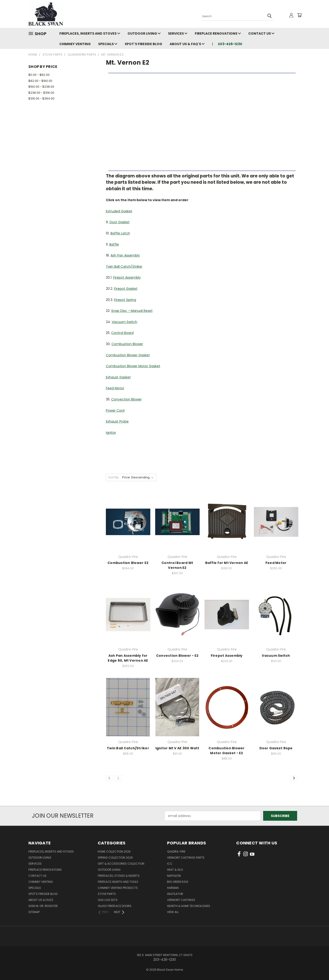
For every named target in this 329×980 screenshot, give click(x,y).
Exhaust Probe (117, 421)
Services (178, 33)
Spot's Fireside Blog (143, 44)
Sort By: (114, 477)
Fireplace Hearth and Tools (118, 882)
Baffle (114, 244)
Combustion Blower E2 (128, 563)
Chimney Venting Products (118, 888)
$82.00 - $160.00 (40, 81)
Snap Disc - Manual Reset (132, 311)
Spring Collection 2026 (115, 858)
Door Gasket (120, 222)
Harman (173, 888)
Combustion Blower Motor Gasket (133, 366)
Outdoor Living (144, 33)
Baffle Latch (120, 233)
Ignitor (111, 433)
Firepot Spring (125, 300)
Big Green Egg (178, 882)
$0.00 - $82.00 (39, 75)
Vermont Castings (181, 900)
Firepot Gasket (126, 289)
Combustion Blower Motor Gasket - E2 (227, 751)
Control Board (122, 333)
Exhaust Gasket (118, 377)
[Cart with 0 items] (299, 15)
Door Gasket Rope (276, 748)
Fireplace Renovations (218, 33)
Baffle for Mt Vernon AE (227, 563)
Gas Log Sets (108, 900)
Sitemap (34, 912)
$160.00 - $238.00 (41, 87)
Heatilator (175, 894)
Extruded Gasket (119, 211)
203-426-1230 (230, 44)
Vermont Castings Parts (186, 858)
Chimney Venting (75, 44)
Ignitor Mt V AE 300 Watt (177, 748)
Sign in (34, 906)
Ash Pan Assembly (125, 255)
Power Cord (115, 410)
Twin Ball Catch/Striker (124, 267)
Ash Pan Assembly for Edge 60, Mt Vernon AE (128, 658)
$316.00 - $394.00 (41, 98)
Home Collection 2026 (114, 852)
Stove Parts (107, 894)
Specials (108, 44)
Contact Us (261, 33)
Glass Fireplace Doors (115, 906)
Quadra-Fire (176, 852)
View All (173, 912)
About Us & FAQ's (187, 44)
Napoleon (174, 876)
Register (51, 906)
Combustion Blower (127, 344)
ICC (170, 864)
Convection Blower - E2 (177, 656)
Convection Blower (126, 399)
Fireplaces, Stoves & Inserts (119, 876)
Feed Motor (115, 388)
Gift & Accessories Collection (121, 864)
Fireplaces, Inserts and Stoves (90, 33)
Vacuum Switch (124, 322)
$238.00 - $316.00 (41, 93)
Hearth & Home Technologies (189, 906)
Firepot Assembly (127, 277)
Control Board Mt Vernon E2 (177, 565)
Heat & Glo (175, 870)
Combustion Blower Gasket (128, 355)
